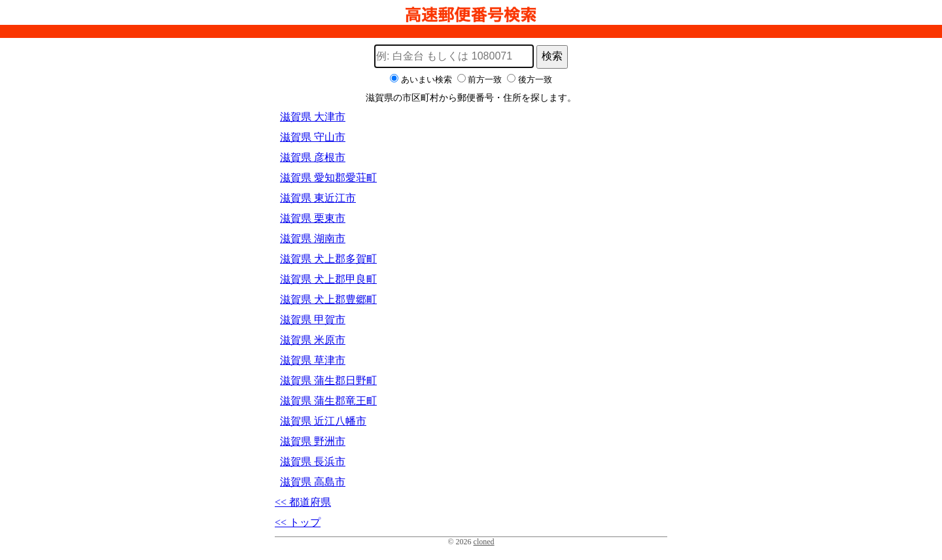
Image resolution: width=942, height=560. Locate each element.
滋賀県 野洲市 (313, 441)
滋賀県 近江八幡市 (323, 421)
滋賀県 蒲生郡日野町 (328, 380)
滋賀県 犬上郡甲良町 (328, 279)
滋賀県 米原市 (313, 340)
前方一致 (485, 80)
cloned (484, 542)
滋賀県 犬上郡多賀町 (328, 259)
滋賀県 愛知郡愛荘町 (328, 178)
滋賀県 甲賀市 (313, 320)
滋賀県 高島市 (313, 482)
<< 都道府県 (303, 502)
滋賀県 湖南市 (313, 238)
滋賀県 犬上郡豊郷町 (328, 299)
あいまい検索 (427, 80)
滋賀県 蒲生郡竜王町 (328, 401)
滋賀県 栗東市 (313, 218)
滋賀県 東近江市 (318, 198)
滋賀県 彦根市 (313, 157)
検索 (552, 56)
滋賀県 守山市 (313, 137)
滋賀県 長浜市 (313, 462)
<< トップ (298, 522)
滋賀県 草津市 (313, 360)
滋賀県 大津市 (313, 117)
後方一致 (535, 80)
